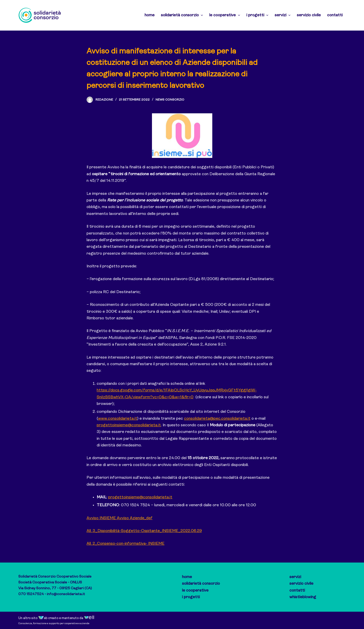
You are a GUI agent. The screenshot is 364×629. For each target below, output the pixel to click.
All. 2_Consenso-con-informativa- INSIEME (125, 544)
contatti (297, 591)
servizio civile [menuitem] (309, 15)
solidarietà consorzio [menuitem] (183, 15)
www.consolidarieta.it (118, 419)
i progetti (191, 597)
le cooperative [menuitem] (225, 15)
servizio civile (301, 584)
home (187, 577)
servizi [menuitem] (283, 15)
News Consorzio (170, 100)
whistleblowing (303, 597)
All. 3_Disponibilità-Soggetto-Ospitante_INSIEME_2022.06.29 (144, 531)
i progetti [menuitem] (258, 15)
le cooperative (195, 591)
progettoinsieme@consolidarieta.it (129, 425)
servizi (295, 577)
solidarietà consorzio (201, 584)
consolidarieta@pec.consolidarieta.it (217, 419)
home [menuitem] (150, 15)
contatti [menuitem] (335, 15)
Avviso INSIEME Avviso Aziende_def (120, 518)
